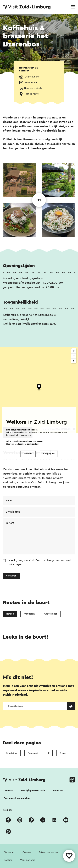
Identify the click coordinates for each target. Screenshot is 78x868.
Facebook (33, 753)
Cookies (8, 860)
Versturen (11, 576)
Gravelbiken (51, 614)
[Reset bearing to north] (74, 361)
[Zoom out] (74, 356)
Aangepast (49, 454)
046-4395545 (32, 77)
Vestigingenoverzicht (33, 791)
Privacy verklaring (48, 852)
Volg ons (8, 810)
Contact (8, 791)
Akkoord (28, 454)
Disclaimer (9, 852)
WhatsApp (12, 753)
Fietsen (10, 614)
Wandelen (29, 614)
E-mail (63, 753)
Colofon (27, 852)
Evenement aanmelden (17, 798)
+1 (39, 200)
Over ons (58, 791)
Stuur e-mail (31, 82)
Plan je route (32, 94)
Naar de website (33, 88)
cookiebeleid (33, 444)
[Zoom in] (74, 351)
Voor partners (28, 860)
